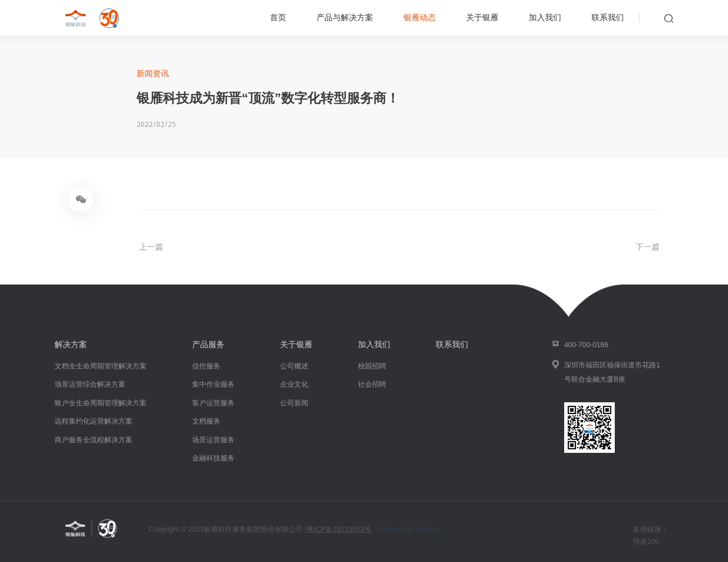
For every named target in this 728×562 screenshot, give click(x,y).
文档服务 (206, 421)
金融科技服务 (213, 458)
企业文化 (294, 384)
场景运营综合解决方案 (90, 384)
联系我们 (608, 17)
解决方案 (71, 344)
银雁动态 (420, 17)
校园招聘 (372, 366)
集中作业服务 (213, 384)
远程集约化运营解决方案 (94, 421)
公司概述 (294, 366)
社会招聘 (372, 384)
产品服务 (208, 344)
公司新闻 (294, 403)
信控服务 (206, 366)
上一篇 (151, 247)
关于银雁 (482, 17)
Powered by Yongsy (406, 529)
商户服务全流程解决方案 (94, 440)
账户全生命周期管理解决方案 (101, 403)
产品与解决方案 (345, 17)
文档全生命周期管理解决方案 (101, 366)
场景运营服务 (213, 440)
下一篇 (648, 247)
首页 (278, 17)
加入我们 (545, 17)
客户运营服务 (213, 403)
